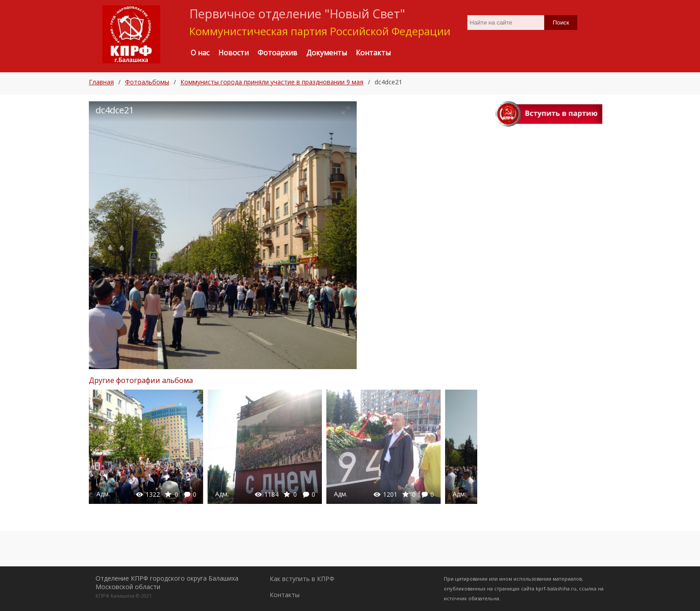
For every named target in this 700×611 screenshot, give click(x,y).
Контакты (285, 595)
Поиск (561, 23)
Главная (101, 82)
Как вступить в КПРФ (302, 579)
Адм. (103, 494)
